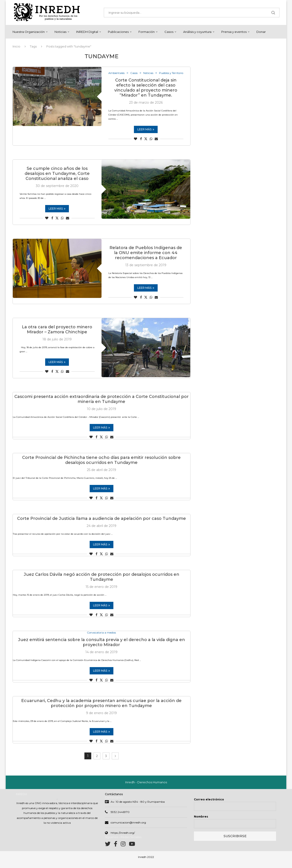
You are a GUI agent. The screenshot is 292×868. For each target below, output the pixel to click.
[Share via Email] (156, 144)
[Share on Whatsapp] (151, 144)
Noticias (60, 32)
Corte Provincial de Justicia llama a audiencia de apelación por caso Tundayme (102, 523)
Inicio (16, 46)
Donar (261, 32)
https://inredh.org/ (123, 838)
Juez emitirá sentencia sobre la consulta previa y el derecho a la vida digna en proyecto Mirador (102, 648)
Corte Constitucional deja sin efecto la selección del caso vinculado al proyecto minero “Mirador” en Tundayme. (146, 93)
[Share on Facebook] (141, 144)
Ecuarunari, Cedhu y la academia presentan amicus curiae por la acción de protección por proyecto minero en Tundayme (101, 709)
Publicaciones (118, 32)
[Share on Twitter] (146, 144)
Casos (169, 32)
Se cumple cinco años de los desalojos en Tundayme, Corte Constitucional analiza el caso (57, 179)
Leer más (146, 134)
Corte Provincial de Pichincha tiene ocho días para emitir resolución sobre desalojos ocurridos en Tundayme (101, 465)
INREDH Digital (87, 32)
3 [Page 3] (106, 761)
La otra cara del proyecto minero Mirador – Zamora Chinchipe (57, 334)
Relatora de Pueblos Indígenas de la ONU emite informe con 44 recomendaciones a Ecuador (146, 258)
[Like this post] (136, 144)
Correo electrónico (209, 805)
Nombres (201, 822)
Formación (147, 32)
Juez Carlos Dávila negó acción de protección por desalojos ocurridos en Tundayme (102, 582)
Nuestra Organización (29, 32)
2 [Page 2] (97, 761)
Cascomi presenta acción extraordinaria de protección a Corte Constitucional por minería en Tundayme (102, 404)
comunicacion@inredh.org (128, 828)
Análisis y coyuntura (197, 32)
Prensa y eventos (234, 32)
